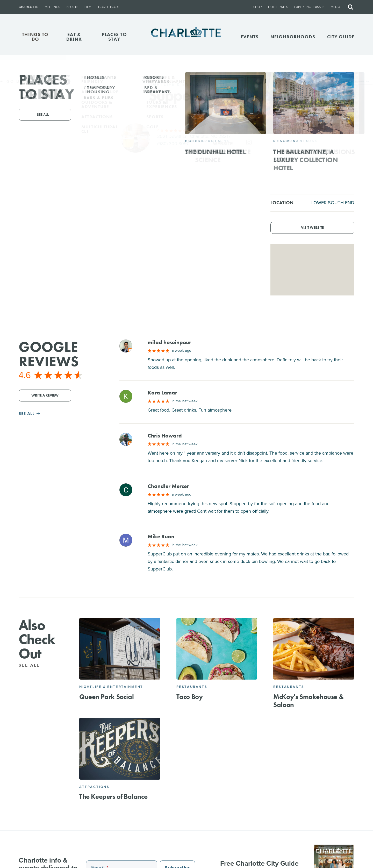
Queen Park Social (106, 697)
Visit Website (312, 228)
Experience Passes (309, 7)
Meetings (52, 7)
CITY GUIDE (341, 37)
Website (223, 144)
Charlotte (28, 7)
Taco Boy (190, 697)
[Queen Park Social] (120, 649)
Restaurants (192, 687)
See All (32, 665)
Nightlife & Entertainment (111, 687)
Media (336, 7)
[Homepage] (187, 37)
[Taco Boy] (217, 649)
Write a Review (45, 395)
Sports (72, 7)
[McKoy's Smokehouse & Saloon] (314, 649)
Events (250, 37)
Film (88, 7)
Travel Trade (109, 7)
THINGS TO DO (35, 37)
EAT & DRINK (74, 37)
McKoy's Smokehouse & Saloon (308, 701)
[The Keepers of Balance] (120, 749)
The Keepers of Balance (113, 796)
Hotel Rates (278, 7)
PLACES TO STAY (114, 37)
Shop (257, 7)
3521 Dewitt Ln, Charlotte (194, 136)
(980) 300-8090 (173, 144)
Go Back (15, 81)
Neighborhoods (293, 37)
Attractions (94, 787)
